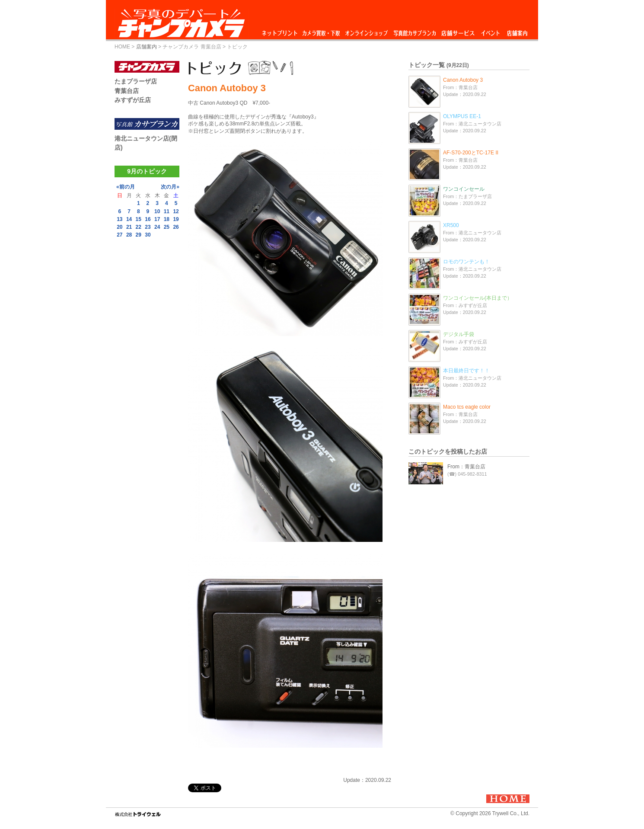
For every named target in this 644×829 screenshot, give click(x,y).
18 (167, 219)
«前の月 (126, 187)
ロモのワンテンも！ (466, 262)
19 (176, 219)
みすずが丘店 (133, 100)
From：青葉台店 (466, 467)
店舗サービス (458, 31)
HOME (122, 47)
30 (148, 235)
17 (157, 219)
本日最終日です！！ (466, 371)
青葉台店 (127, 91)
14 (129, 219)
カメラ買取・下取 (322, 31)
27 (120, 235)
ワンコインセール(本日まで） (478, 298)
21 (129, 227)
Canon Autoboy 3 (463, 80)
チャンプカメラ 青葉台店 (192, 47)
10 (157, 211)
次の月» (170, 187)
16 (148, 219)
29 (139, 235)
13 (120, 219)
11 (167, 211)
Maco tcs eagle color (467, 407)
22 (139, 227)
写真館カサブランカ (414, 31)
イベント (491, 31)
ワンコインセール (464, 189)
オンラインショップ (366, 31)
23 (148, 227)
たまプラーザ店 (136, 81)
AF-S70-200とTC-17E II (471, 153)
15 (139, 219)
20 (120, 227)
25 (167, 227)
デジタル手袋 (459, 334)
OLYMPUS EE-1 (462, 116)
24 (157, 227)
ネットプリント (281, 31)
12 (176, 211)
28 (129, 235)
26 (176, 227)
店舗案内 (517, 31)
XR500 (451, 225)
